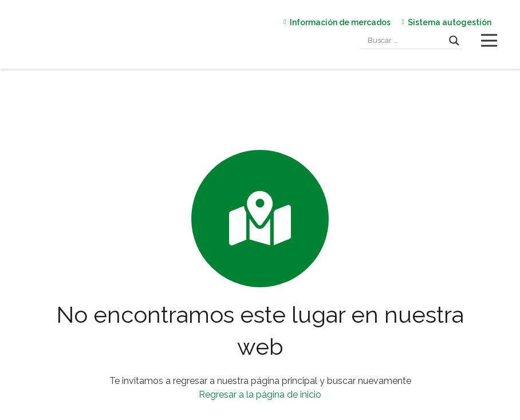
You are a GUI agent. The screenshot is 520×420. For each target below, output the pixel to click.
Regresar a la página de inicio (260, 395)
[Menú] (489, 41)
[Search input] (405, 41)
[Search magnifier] (454, 41)
